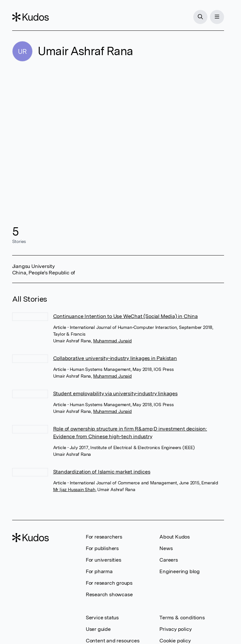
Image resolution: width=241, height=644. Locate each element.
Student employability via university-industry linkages (115, 393)
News (166, 548)
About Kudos (175, 537)
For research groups (109, 583)
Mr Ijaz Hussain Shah (74, 489)
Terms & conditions (182, 618)
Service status (102, 618)
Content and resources (113, 641)
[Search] (200, 17)
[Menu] (217, 17)
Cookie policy (175, 641)
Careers (169, 560)
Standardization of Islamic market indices (102, 472)
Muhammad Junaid (112, 341)
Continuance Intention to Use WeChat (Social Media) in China (125, 316)
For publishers (102, 548)
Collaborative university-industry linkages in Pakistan (115, 358)
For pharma (99, 571)
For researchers (104, 537)
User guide (98, 629)
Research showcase (109, 594)
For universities (104, 560)
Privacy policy (175, 629)
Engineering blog (180, 571)
